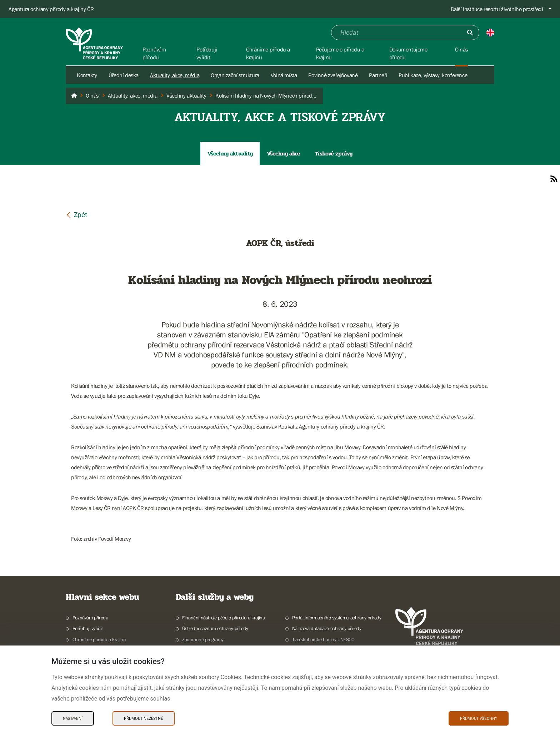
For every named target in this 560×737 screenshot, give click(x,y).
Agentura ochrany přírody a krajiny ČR (51, 9)
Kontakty (87, 75)
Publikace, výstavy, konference (433, 75)
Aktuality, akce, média (175, 75)
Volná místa (284, 75)
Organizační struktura (235, 75)
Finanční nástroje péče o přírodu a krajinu (224, 618)
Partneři (378, 75)
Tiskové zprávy (334, 154)
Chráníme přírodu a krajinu (99, 639)
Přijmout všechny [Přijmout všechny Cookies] (479, 718)
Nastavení (73, 718)
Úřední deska (124, 75)
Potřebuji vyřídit (88, 628)
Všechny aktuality (230, 154)
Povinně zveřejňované (333, 75)
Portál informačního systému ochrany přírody (337, 618)
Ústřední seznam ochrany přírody (215, 628)
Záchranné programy (203, 639)
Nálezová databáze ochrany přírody (327, 628)
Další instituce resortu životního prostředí (497, 9)
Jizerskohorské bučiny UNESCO (323, 639)
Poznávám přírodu (91, 618)
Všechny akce (283, 154)
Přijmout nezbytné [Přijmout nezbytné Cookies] (144, 718)
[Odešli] (470, 33)
